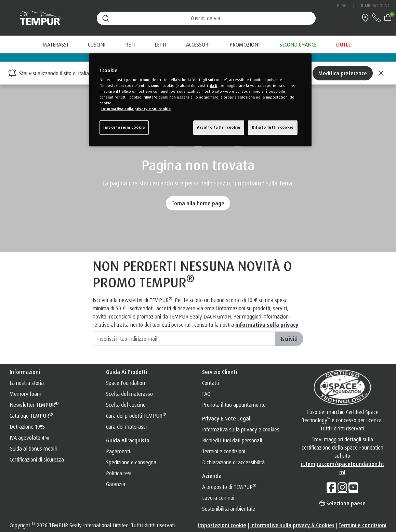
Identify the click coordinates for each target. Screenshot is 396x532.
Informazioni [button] (25, 372)
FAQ (206, 394)
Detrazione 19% (27, 427)
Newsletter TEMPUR (34, 405)
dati (213, 86)
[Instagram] (342, 487)
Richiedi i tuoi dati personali (232, 440)
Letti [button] (160, 44)
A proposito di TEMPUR (229, 487)
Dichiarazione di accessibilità (233, 462)
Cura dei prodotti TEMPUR (136, 416)
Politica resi (119, 473)
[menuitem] (245, 44)
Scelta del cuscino (126, 405)
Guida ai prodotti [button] (127, 372)
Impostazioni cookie (222, 525)
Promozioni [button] (245, 44)
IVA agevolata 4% (29, 438)
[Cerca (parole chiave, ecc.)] (206, 18)
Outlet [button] (345, 44)
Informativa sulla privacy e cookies (241, 429)
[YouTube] (353, 487)
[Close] (381, 73)
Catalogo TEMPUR (31, 416)
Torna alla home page (198, 203)
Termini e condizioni (224, 451)
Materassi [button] (55, 44)
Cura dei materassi (126, 427)
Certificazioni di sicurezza (37, 459)
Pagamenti (118, 451)
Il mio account (375, 6)
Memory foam (25, 394)
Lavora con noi (218, 498)
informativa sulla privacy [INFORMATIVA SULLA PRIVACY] (267, 325)
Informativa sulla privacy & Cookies (292, 525)
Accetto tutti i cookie (219, 127)
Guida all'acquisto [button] (128, 440)
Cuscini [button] (97, 44)
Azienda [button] (212, 476)
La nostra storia (27, 383)
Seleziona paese (342, 503)
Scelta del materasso (129, 394)
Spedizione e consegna (131, 462)
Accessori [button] (198, 44)
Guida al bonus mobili (33, 449)
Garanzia (116, 484)
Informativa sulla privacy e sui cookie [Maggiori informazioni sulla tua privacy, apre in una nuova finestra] (136, 109)
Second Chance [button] (298, 44)
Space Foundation (126, 383)
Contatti (210, 383)
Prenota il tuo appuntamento (234, 405)
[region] (200, 100)
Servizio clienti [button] (220, 372)
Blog (342, 6)
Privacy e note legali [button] (227, 418)
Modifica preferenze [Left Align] (343, 73)
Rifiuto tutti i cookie (273, 127)
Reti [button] (130, 44)
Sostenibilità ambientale (229, 509)
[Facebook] (331, 487)
